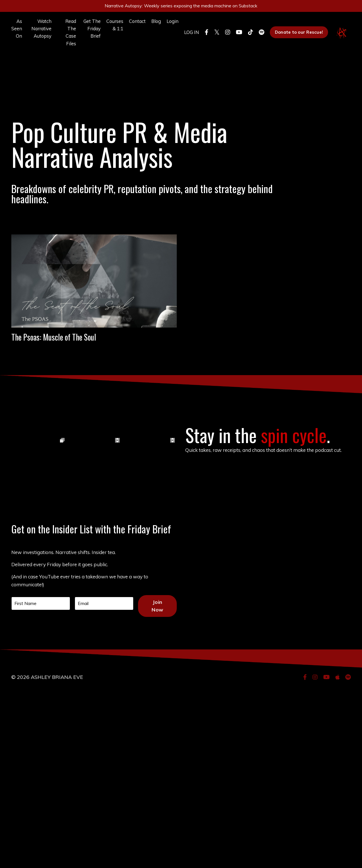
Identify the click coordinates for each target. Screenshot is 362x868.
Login (167, 25)
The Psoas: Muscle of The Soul (94, 354)
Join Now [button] (162, 787)
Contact (130, 25)
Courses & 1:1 (106, 29)
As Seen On (17, 33)
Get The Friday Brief (83, 37)
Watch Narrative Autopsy (40, 33)
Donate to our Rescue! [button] (297, 37)
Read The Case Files (63, 37)
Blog (150, 25)
